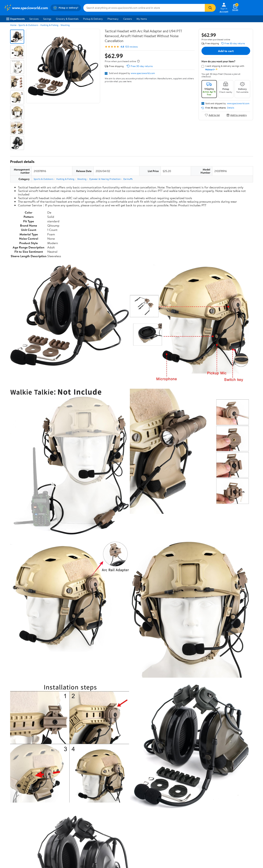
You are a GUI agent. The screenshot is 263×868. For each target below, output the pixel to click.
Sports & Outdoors (28, 25)
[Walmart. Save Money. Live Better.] (26, 8)
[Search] (210, 8)
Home (13, 25)
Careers (128, 19)
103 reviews (131, 47)
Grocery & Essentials (67, 19)
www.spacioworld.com (143, 73)
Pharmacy (113, 19)
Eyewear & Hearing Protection (105, 179)
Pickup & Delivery (93, 19)
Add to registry (237, 115)
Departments (15, 19)
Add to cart (226, 51)
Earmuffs (128, 179)
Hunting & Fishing (49, 25)
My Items (142, 19)
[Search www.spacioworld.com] (144, 8)
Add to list (212, 115)
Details (231, 108)
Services (34, 19)
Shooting (65, 25)
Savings (47, 19)
